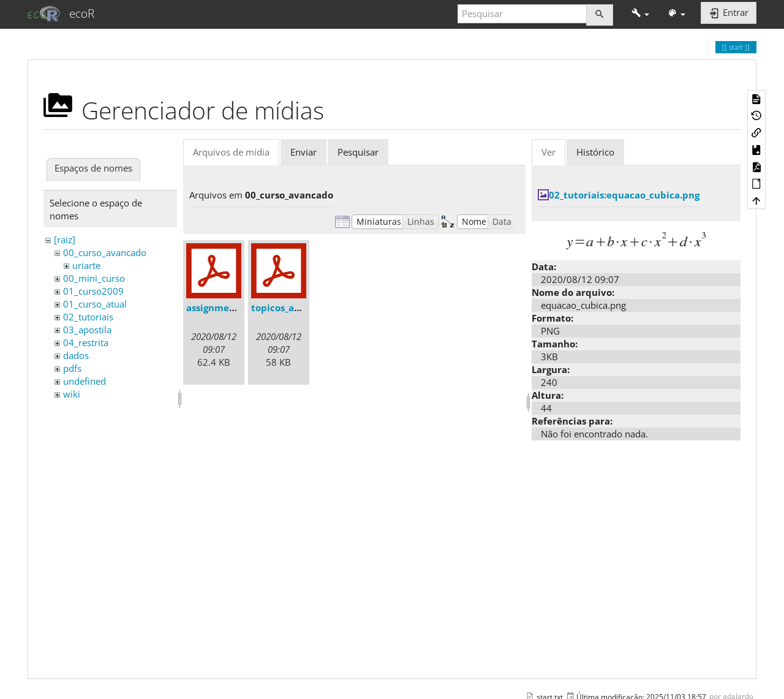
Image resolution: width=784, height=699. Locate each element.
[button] (640, 14)
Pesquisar (358, 152)
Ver (548, 152)
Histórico (595, 152)
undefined (85, 381)
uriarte (86, 265)
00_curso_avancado (105, 252)
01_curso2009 (93, 291)
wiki (72, 394)
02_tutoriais (88, 317)
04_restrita (86, 342)
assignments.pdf (224, 308)
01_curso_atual (95, 304)
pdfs (72, 368)
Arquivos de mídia (231, 152)
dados (76, 355)
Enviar (303, 152)
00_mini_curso (94, 278)
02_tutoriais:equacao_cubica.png (624, 195)
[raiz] (65, 240)
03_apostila (87, 330)
